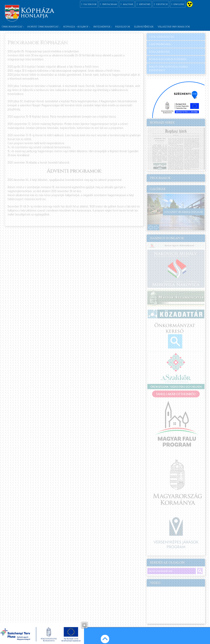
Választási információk (174, 27)
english (178, 4)
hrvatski (144, 4)
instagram (108, 4)
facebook (89, 4)
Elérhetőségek (144, 27)
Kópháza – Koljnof (76, 27)
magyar (127, 4)
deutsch (161, 4)
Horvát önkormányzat (43, 27)
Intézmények (102, 27)
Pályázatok (123, 27)
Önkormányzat (12, 27)
